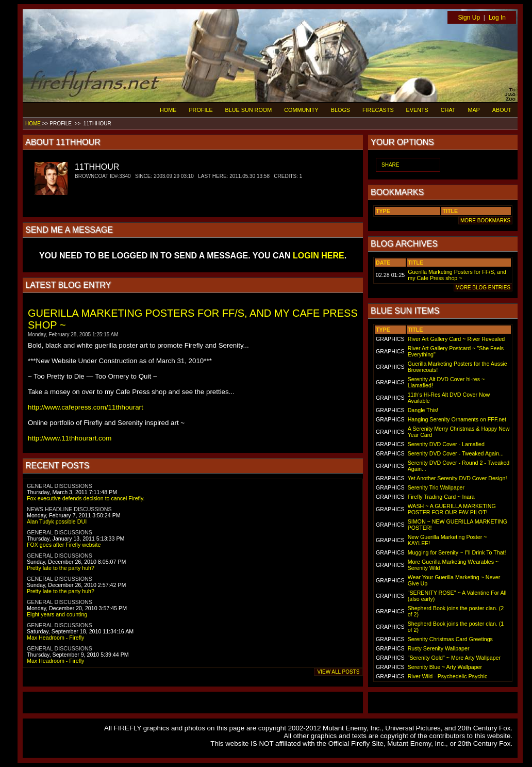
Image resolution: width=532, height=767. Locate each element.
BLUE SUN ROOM (249, 110)
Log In (497, 18)
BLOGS (340, 110)
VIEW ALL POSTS (338, 672)
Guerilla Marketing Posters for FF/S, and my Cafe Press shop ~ (457, 275)
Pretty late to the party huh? (61, 568)
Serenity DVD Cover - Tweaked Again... (456, 453)
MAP (473, 110)
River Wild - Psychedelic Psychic (448, 676)
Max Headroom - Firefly (55, 638)
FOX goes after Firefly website (64, 545)
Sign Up (469, 18)
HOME (168, 110)
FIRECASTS (378, 110)
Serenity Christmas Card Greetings (450, 639)
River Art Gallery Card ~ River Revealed (456, 339)
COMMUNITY (301, 110)
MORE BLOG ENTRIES (483, 288)
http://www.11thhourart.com (70, 438)
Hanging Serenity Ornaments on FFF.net (457, 419)
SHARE (390, 165)
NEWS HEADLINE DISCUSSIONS (69, 509)
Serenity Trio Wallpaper (436, 487)
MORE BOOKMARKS (485, 221)
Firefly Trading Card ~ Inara (441, 497)
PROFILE (201, 110)
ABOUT (502, 110)
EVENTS (417, 110)
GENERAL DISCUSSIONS (60, 486)
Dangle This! (423, 410)
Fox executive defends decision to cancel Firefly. (86, 498)
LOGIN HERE (319, 256)
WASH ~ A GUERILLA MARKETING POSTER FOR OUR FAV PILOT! (452, 509)
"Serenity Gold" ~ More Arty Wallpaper (454, 658)
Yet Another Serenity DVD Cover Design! (458, 478)
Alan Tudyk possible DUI (57, 521)
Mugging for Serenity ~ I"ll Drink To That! (457, 552)
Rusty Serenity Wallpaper (439, 648)
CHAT (448, 110)
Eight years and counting (57, 614)
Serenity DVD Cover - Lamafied (446, 444)
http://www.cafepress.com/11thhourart (86, 407)
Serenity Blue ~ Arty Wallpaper (445, 667)
